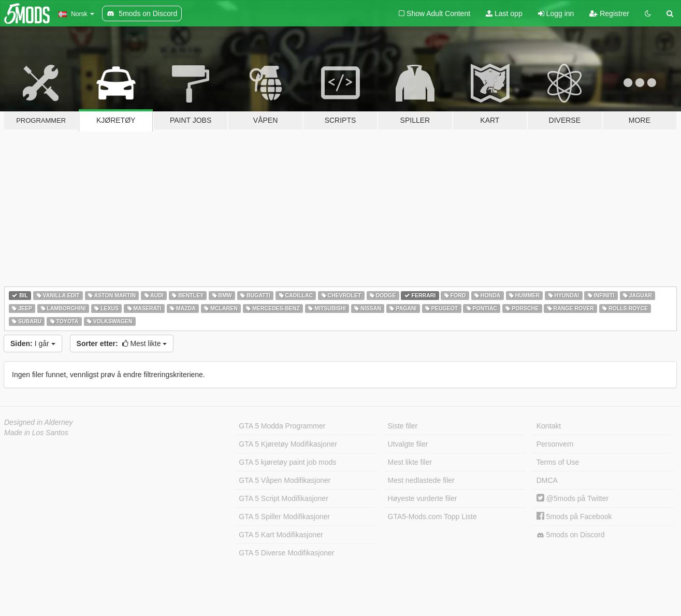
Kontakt (549, 426)
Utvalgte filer (408, 444)
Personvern (555, 444)
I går (33, 343)
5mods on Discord (571, 535)
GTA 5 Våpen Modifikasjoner (285, 480)
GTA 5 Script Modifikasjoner (283, 498)
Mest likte (122, 343)
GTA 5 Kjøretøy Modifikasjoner (288, 444)
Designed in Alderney (39, 422)
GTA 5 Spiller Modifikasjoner (284, 517)
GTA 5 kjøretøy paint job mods (287, 462)
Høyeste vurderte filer (423, 498)
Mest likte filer (410, 462)
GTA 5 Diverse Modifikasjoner (286, 553)
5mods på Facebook (574, 517)
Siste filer (403, 426)
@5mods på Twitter (573, 498)
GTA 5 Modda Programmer (282, 426)
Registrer (609, 13)
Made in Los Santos (36, 433)
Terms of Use (558, 462)
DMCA (547, 480)
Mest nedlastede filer (421, 480)
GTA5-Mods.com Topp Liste (432, 517)
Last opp (504, 13)
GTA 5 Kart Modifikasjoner (281, 535)
